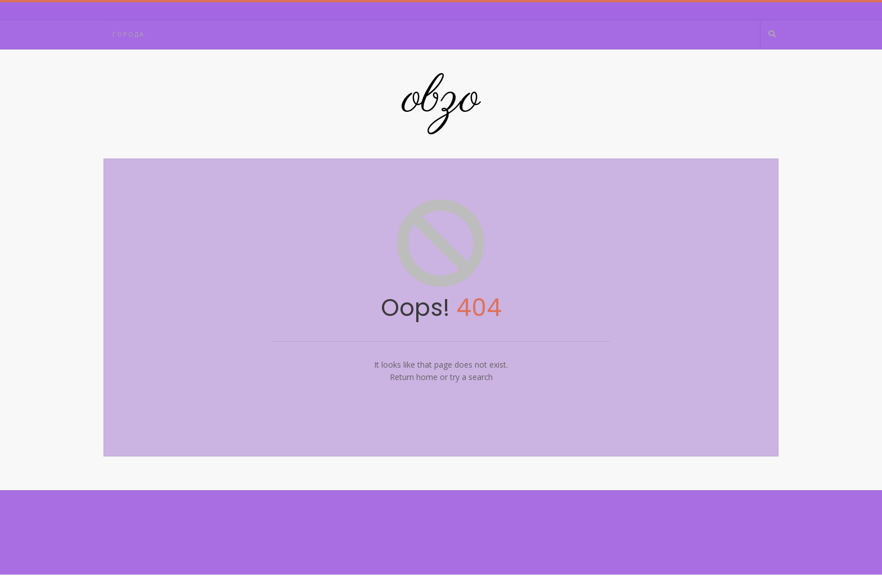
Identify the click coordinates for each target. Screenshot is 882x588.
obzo (441, 98)
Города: (130, 34)
